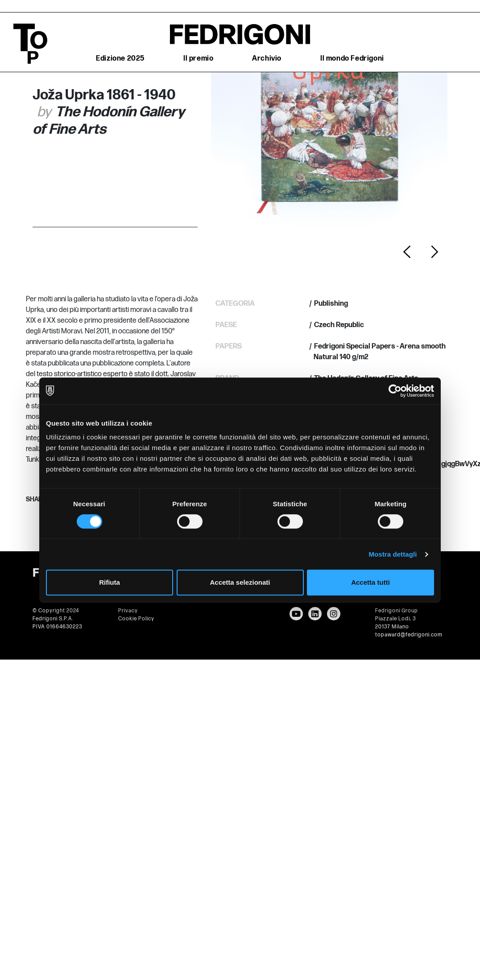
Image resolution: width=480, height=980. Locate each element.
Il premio (198, 59)
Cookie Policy (136, 619)
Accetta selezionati (240, 582)
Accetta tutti (370, 582)
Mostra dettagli (393, 554)
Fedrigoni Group (397, 611)
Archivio (267, 59)
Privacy (128, 611)
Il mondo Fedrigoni (352, 59)
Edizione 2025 (120, 59)
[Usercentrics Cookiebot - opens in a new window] (395, 391)
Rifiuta (110, 582)
